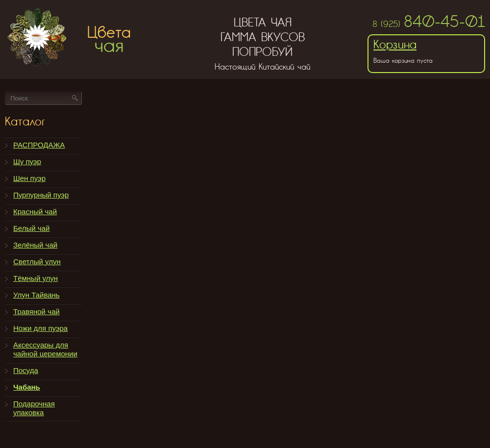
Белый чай (31, 228)
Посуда (26, 370)
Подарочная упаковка (34, 408)
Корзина (395, 44)
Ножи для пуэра (40, 328)
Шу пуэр (27, 162)
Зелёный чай (35, 245)
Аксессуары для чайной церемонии (45, 349)
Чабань (27, 387)
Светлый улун (37, 261)
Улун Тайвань (37, 295)
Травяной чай (37, 311)
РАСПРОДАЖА (39, 145)
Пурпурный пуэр (41, 195)
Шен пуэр (29, 178)
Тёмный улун (36, 278)
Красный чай (35, 212)
